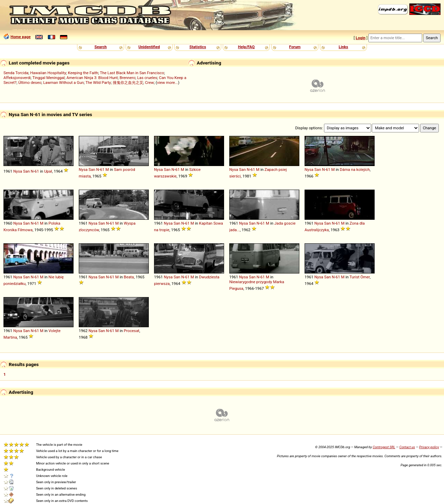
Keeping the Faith (83, 73)
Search (100, 47)
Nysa (18, 171)
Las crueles (147, 78)
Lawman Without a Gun (63, 82)
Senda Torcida (16, 73)
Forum (295, 47)
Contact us (407, 447)
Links (343, 47)
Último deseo (30, 82)
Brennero (128, 78)
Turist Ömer (360, 277)
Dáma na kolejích (355, 170)
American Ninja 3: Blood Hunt (92, 78)
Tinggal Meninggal (48, 78)
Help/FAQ (246, 47)
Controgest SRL (384, 447)
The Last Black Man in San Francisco (132, 73)
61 (37, 171)
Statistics (198, 47)
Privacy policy (429, 447)
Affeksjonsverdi (17, 78)
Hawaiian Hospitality (48, 73)
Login (360, 38)
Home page (20, 37)
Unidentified (149, 47)
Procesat (132, 331)
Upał (48, 171)
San (27, 171)
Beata (129, 277)
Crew (150, 82)
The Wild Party (98, 82)
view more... (168, 82)
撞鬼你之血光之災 (128, 82)
